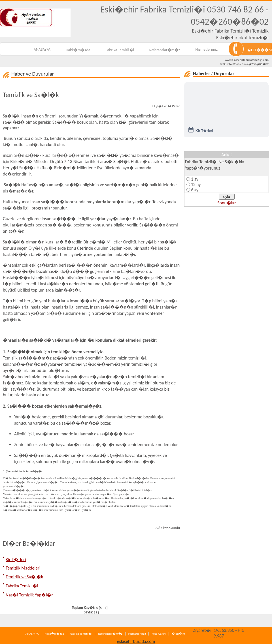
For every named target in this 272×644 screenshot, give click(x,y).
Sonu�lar (227, 203)
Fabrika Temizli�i (120, 50)
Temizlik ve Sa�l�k (24, 577)
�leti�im (178, 634)
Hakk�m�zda (78, 50)
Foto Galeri (159, 634)
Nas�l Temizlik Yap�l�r (29, 595)
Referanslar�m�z (165, 50)
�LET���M (259, 50)
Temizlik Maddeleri (23, 568)
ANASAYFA (42, 49)
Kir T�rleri (16, 560)
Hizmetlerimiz (207, 49)
